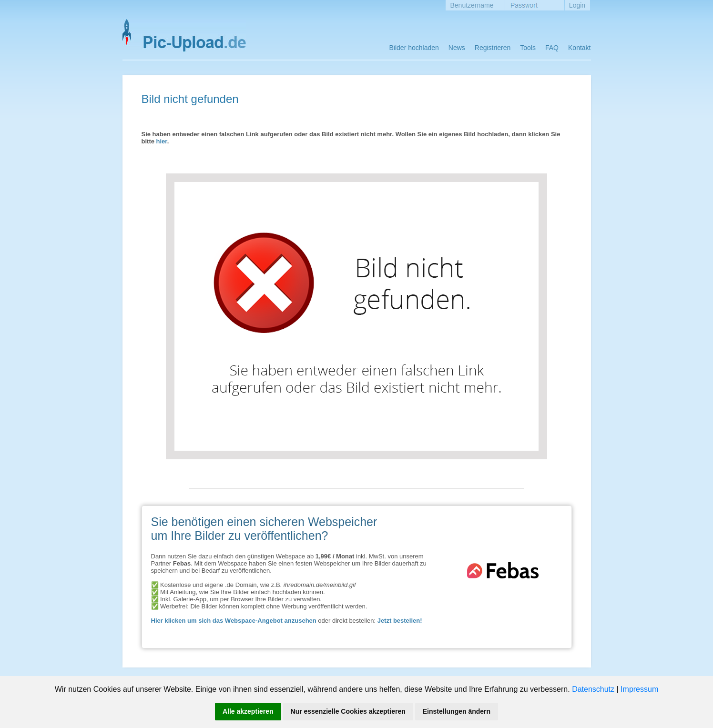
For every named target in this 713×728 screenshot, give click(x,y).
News (457, 48)
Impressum (639, 689)
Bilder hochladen (414, 48)
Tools (528, 48)
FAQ (552, 48)
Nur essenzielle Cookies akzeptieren (348, 711)
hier (162, 141)
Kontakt (579, 48)
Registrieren (493, 48)
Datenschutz (593, 689)
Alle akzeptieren (248, 711)
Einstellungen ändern (457, 711)
